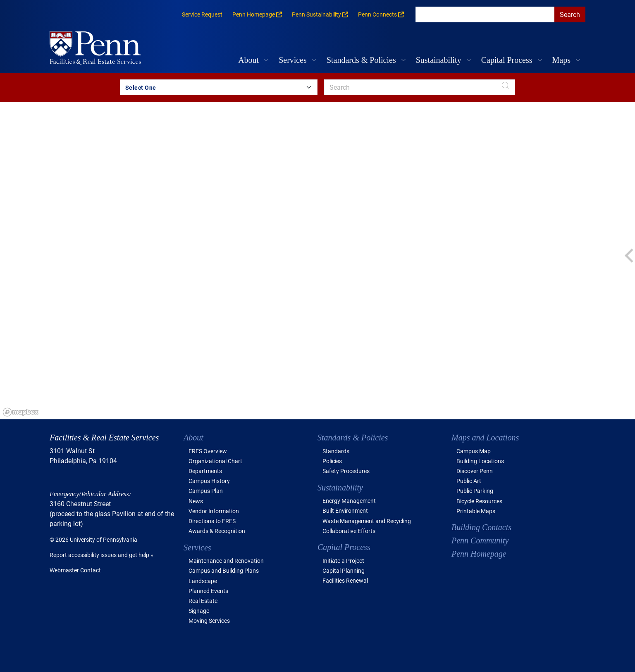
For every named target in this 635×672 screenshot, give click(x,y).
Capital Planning (344, 570)
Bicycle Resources (479, 501)
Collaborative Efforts (349, 531)
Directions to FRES (212, 521)
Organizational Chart (215, 461)
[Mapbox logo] (21, 412)
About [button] (248, 60)
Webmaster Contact (75, 570)
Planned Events (208, 591)
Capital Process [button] (507, 60)
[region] (317, 261)
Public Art (469, 481)
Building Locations (480, 461)
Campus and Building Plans (224, 570)
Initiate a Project (343, 561)
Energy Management (349, 501)
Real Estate (203, 601)
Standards (336, 451)
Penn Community (480, 540)
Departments (205, 471)
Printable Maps (476, 511)
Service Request (202, 14)
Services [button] (293, 60)
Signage (199, 611)
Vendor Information (214, 511)
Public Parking (475, 491)
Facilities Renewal (345, 580)
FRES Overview (208, 451)
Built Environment (345, 511)
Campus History (209, 481)
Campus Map (474, 451)
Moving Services (209, 621)
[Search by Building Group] (219, 87)
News (196, 501)
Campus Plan (206, 491)
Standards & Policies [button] (361, 60)
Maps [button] (561, 60)
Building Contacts (481, 527)
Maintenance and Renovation (226, 561)
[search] (485, 14)
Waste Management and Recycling (367, 521)
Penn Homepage (479, 554)
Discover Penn (475, 471)
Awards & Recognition (217, 531)
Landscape (203, 581)
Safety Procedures (346, 471)
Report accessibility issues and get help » (101, 555)
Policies (332, 461)
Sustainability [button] (439, 60)
